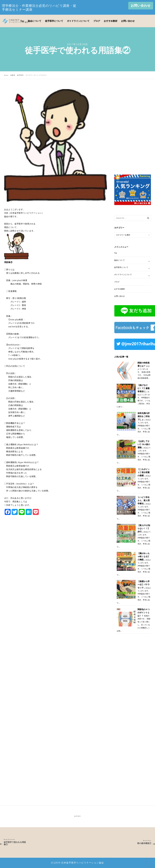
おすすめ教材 (119, 289)
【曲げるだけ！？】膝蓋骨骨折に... (144, 388)
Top (116, 253)
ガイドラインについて (133, 276)
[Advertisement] (133, 127)
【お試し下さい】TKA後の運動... (144, 444)
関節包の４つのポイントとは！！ (144, 613)
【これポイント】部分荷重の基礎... (144, 472)
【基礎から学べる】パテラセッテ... (144, 585)
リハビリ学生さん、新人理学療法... (144, 500)
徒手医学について (133, 269)
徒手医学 (78, 816)
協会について (133, 261)
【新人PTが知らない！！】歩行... (144, 528)
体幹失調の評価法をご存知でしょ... (144, 416)
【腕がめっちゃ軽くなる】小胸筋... (144, 556)
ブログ (117, 282)
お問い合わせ (141, 6)
